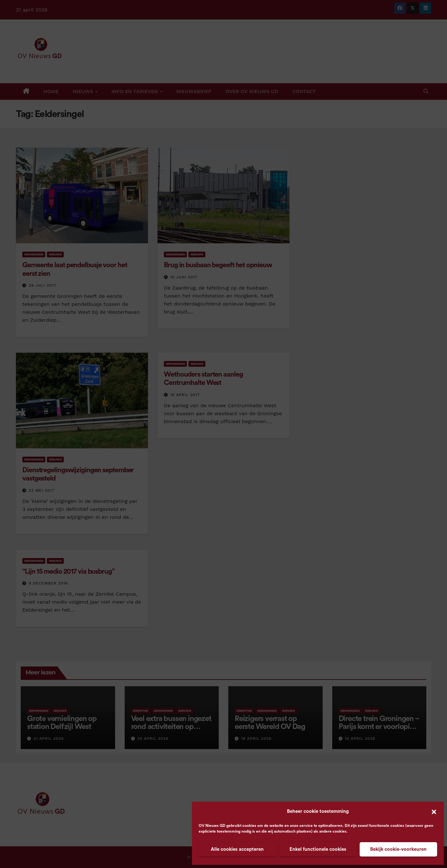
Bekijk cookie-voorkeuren (398, 849)
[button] (434, 812)
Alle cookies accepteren (237, 849)
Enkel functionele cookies (318, 849)
